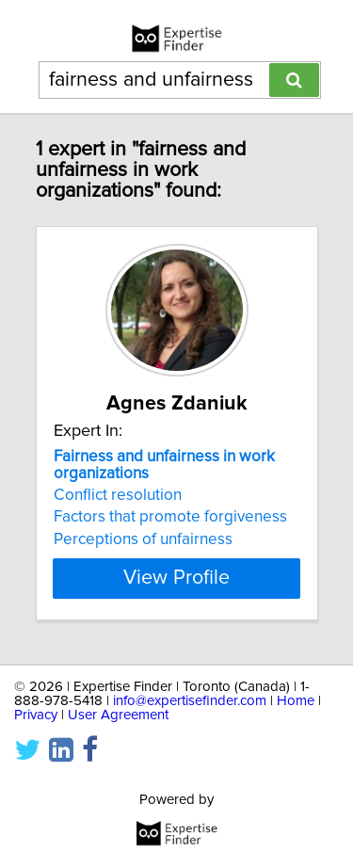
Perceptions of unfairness (143, 539)
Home (296, 701)
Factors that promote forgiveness (170, 517)
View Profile (176, 578)
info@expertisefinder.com (190, 701)
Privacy (36, 715)
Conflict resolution (118, 495)
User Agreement (118, 715)
